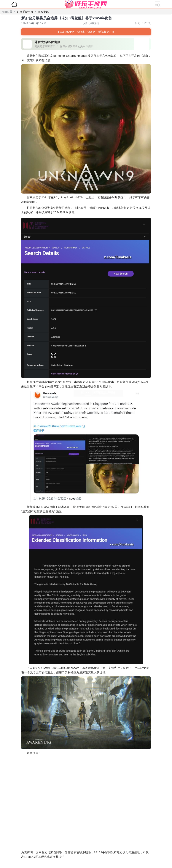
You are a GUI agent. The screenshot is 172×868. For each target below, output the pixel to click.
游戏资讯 (43, 12)
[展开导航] (158, 4)
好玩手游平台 (25, 12)
